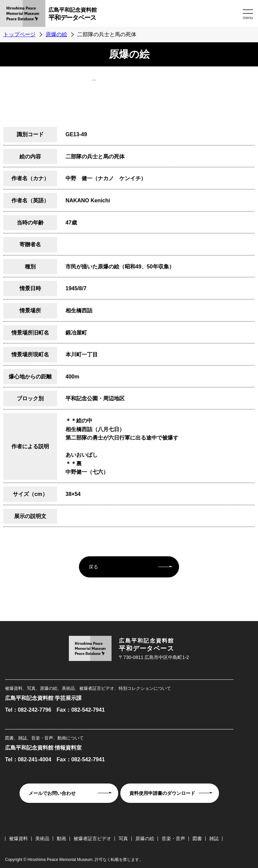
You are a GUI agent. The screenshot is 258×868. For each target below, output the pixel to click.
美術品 (42, 838)
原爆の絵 (56, 34)
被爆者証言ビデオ (92, 838)
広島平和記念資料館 (145, 15)
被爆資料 (18, 838)
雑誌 (214, 838)
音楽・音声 (173, 838)
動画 (61, 838)
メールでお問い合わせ (52, 793)
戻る (93, 567)
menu (248, 18)
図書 (197, 838)
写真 (123, 838)
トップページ (19, 34)
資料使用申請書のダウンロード (162, 793)
